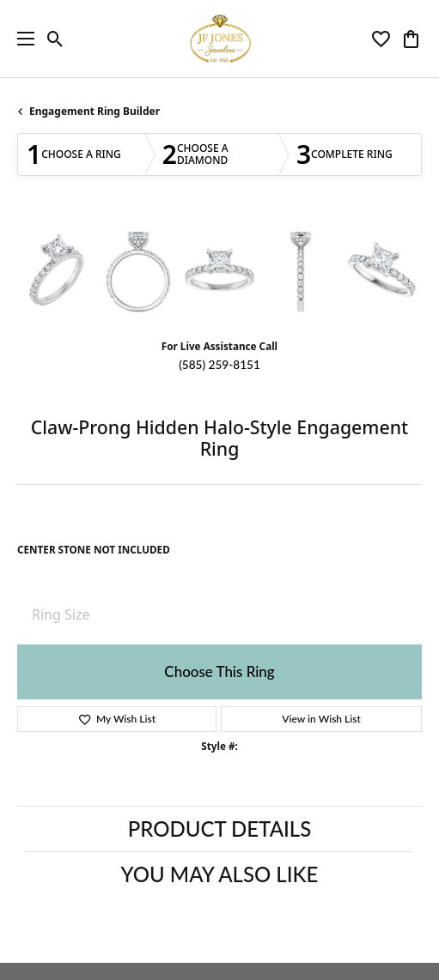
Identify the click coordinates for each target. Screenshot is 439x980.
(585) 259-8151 (219, 365)
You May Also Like (220, 874)
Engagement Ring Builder (95, 111)
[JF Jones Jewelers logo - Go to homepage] (220, 39)
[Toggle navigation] (21, 39)
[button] (55, 39)
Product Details (219, 829)
